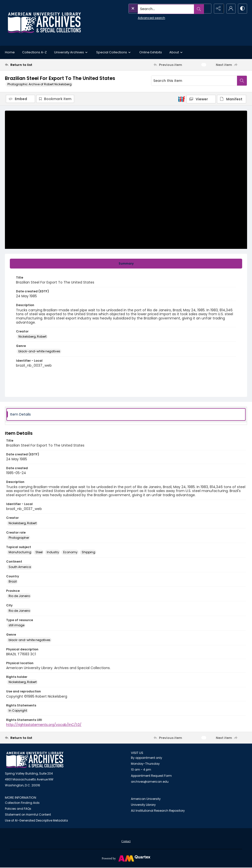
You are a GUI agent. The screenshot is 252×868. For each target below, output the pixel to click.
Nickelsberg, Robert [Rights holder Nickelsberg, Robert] (23, 682)
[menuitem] (126, 841)
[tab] (126, 264)
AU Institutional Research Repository (158, 811)
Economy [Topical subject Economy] (70, 552)
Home (10, 52)
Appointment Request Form (151, 776)
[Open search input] (205, 9)
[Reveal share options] (218, 9)
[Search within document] (242, 81)
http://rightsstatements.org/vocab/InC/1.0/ (44, 725)
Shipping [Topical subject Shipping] (88, 552)
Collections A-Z (34, 52)
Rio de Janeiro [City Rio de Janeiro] (19, 611)
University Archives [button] (71, 52)
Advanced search (140, 17)
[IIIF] (181, 99)
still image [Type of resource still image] (16, 625)
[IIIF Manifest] (232, 99)
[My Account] (230, 9)
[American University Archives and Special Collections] (35, 760)
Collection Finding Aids (22, 803)
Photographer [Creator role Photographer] (19, 538)
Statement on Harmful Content (28, 815)
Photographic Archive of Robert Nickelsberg (39, 84)
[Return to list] (38, 65)
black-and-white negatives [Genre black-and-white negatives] (39, 351)
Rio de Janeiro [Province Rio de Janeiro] (19, 596)
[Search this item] (194, 81)
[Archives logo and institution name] (44, 23)
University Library (143, 805)
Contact (126, 841)
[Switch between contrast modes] (242, 9)
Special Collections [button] (114, 52)
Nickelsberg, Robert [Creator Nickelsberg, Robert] (32, 337)
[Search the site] (159, 9)
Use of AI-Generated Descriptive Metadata (36, 820)
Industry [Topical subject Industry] (53, 552)
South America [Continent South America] (20, 567)
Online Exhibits (151, 52)
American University (146, 799)
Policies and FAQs (18, 809)
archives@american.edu (150, 782)
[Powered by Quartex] (126, 858)
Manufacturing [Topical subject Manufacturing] (20, 552)
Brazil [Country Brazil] (13, 581)
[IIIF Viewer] (201, 99)
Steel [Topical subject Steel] (39, 552)
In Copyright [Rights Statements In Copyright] (18, 711)
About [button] (177, 52)
